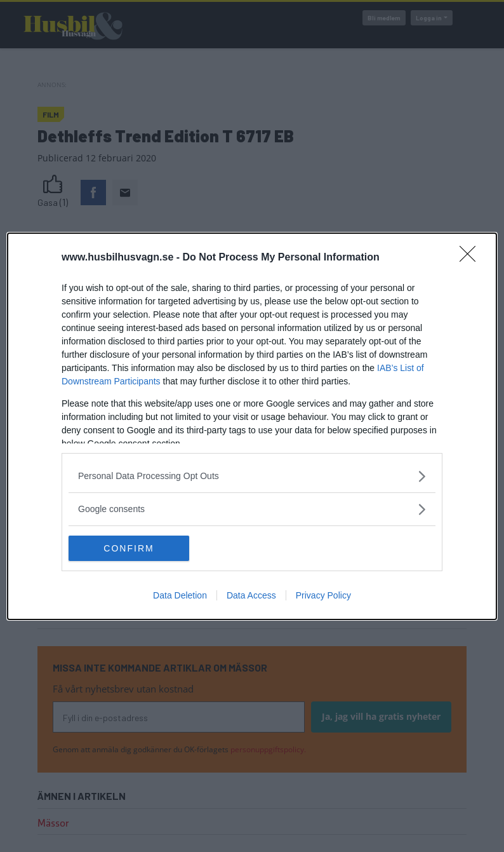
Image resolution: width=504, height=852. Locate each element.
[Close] (472, 258)
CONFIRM (129, 548)
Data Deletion (180, 595)
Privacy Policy (323, 595)
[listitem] (252, 476)
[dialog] (252, 426)
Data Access (251, 595)
